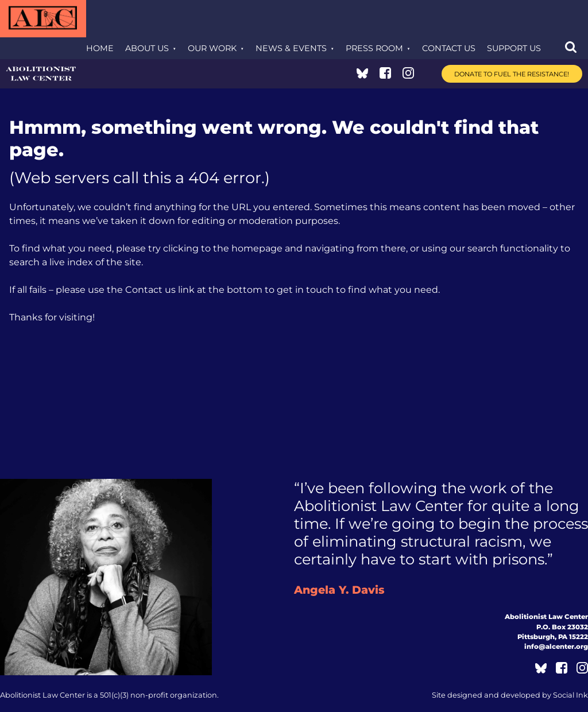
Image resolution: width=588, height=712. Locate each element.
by (510, 695)
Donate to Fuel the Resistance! (512, 74)
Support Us (514, 48)
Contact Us (449, 48)
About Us (147, 48)
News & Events (291, 48)
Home (100, 48)
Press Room (374, 48)
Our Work (212, 48)
